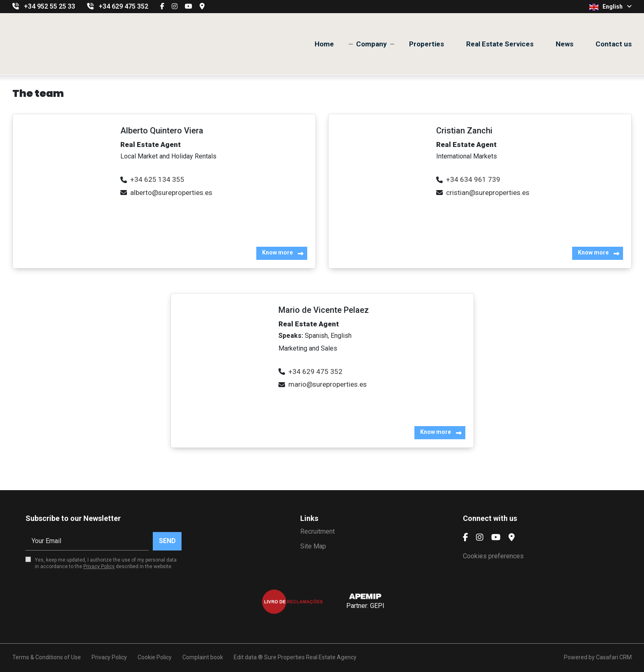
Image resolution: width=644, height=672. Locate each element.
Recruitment (317, 531)
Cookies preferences (493, 556)
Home (324, 44)
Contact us (614, 44)
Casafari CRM (614, 657)
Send (167, 541)
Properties (427, 44)
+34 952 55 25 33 (49, 6)
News (565, 44)
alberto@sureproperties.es (171, 193)
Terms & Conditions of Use (47, 657)
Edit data (245, 657)
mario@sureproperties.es (328, 384)
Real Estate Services (500, 44)
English (611, 7)
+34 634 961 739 (473, 179)
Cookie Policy (155, 657)
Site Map (313, 546)
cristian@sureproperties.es (488, 193)
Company (371, 44)
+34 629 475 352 (123, 6)
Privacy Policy (99, 566)
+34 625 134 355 (157, 179)
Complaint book (203, 657)
